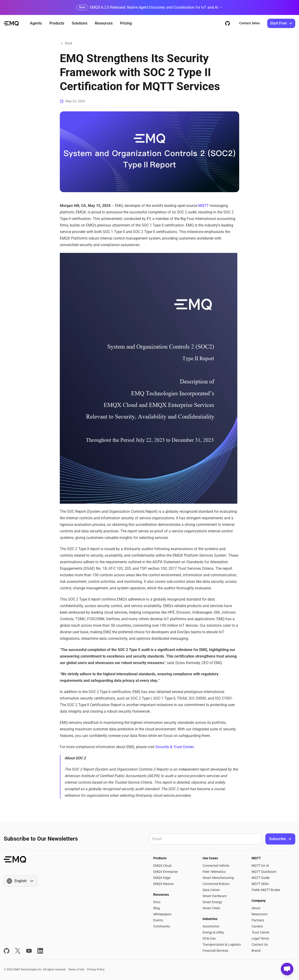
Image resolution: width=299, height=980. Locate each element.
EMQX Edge (162, 878)
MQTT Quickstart (264, 872)
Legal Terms (260, 938)
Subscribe (280, 839)
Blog (157, 908)
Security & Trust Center (175, 747)
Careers (257, 926)
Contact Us (260, 945)
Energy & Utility (213, 932)
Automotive (211, 926)
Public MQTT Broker (266, 890)
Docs (157, 902)
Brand (256, 951)
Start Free (281, 23)
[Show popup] (21, 881)
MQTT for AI (260, 866)
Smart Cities (211, 908)
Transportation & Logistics (222, 945)
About (256, 908)
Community (162, 926)
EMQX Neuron (164, 884)
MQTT (204, 206)
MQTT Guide (261, 878)
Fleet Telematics (214, 872)
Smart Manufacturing (218, 878)
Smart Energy (212, 902)
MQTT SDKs (260, 884)
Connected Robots (216, 884)
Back (66, 43)
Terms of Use (76, 969)
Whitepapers (162, 914)
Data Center (211, 890)
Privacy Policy (96, 969)
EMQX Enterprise (166, 872)
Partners (258, 920)
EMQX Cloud (162, 866)
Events (158, 920)
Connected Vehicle (216, 866)
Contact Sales (249, 23)
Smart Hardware (215, 896)
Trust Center (260, 932)
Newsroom (260, 914)
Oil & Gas (209, 938)
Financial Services (215, 951)
